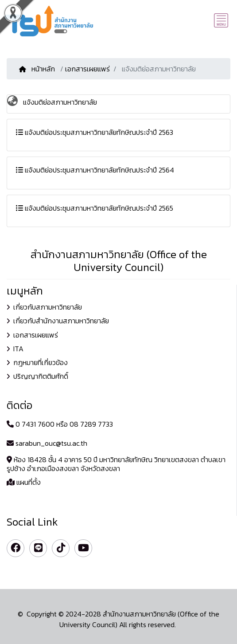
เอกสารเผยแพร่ (87, 69)
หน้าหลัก (38, 69)
